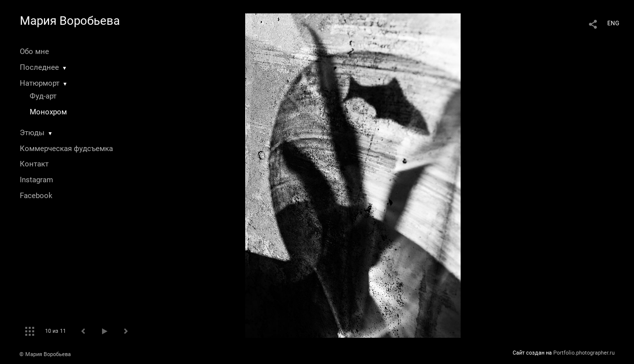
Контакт (34, 164)
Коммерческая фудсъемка (66, 149)
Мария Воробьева (70, 21)
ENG (613, 23)
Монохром (48, 112)
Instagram (36, 180)
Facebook (36, 196)
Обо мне (34, 52)
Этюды (32, 133)
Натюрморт (40, 83)
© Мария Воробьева (45, 354)
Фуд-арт (43, 96)
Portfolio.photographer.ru (584, 353)
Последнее (39, 67)
